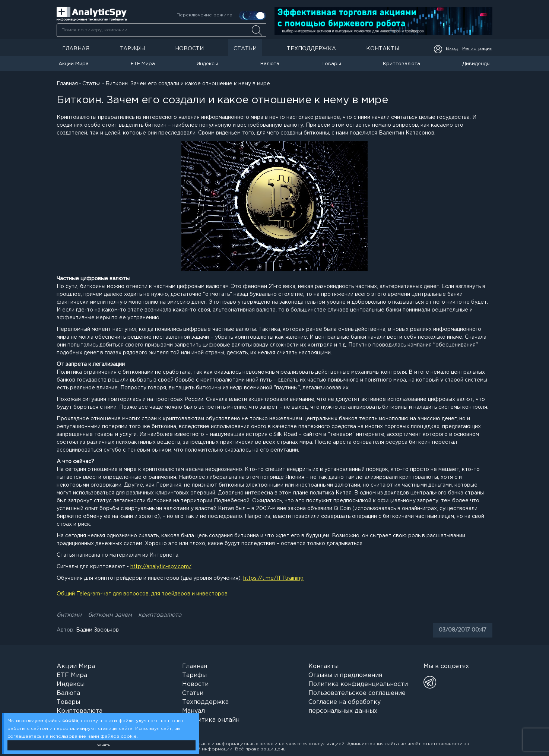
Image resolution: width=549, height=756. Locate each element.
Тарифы (132, 49)
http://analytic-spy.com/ (161, 567)
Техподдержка (311, 49)
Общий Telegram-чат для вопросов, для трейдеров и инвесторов (142, 594)
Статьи (245, 49)
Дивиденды (476, 64)
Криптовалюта (402, 64)
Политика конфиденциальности (358, 684)
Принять (102, 745)
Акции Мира (74, 64)
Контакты (383, 49)
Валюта (270, 64)
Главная (76, 49)
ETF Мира (143, 64)
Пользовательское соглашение (357, 693)
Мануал (193, 711)
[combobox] (161, 30)
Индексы (207, 64)
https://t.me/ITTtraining (273, 578)
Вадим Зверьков (97, 630)
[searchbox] (161, 30)
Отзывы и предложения (345, 675)
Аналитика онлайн (211, 720)
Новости (189, 49)
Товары (331, 64)
